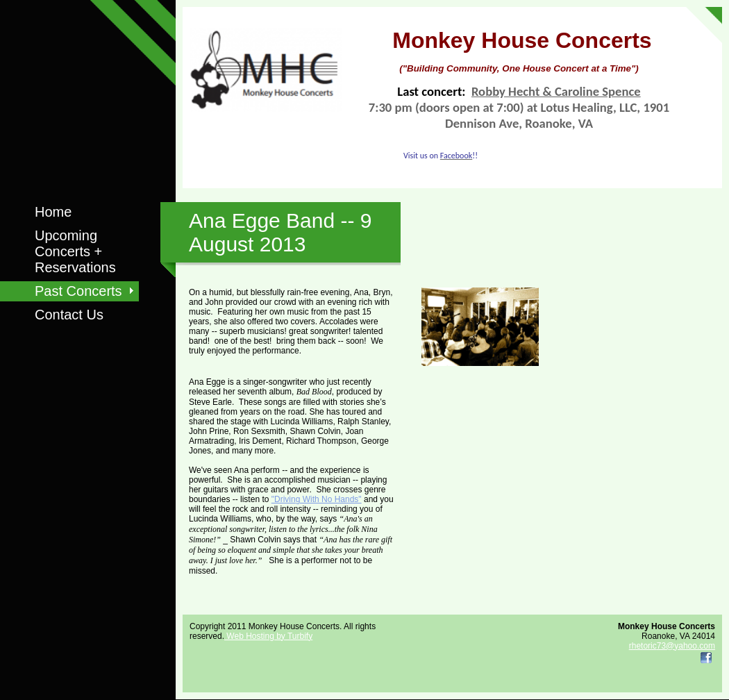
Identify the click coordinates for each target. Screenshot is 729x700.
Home (53, 212)
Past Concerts (78, 291)
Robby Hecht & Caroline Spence (556, 91)
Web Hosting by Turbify (268, 636)
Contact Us (69, 315)
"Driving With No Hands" (317, 499)
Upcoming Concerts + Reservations (75, 251)
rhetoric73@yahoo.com (672, 646)
